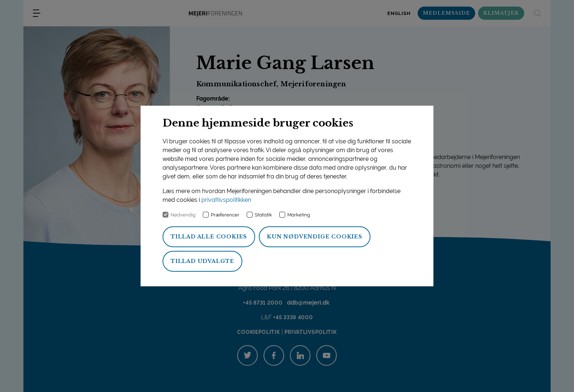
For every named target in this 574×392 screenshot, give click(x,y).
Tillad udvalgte (202, 261)
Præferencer (225, 215)
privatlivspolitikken (226, 200)
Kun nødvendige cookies (315, 237)
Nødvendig (183, 215)
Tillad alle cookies (209, 237)
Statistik (263, 215)
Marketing (299, 215)
